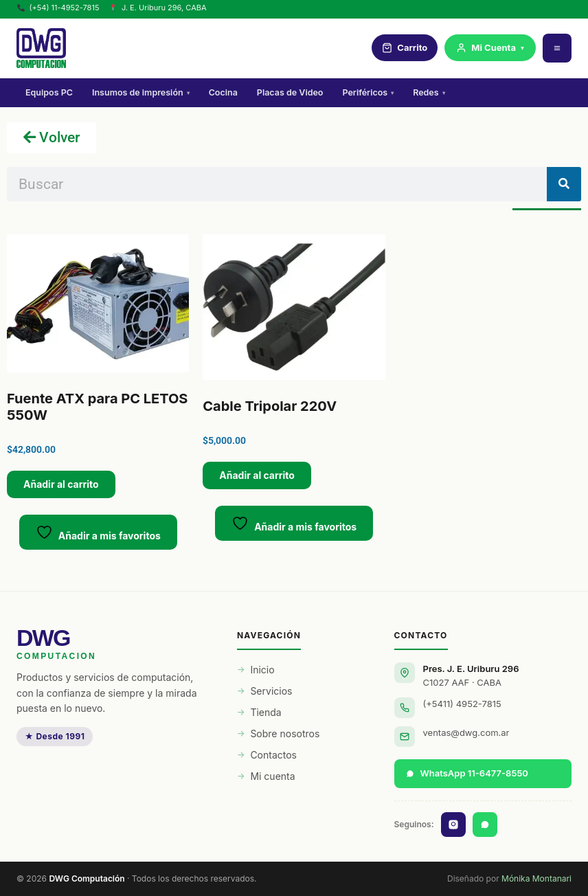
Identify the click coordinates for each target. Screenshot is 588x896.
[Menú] (557, 48)
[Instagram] (453, 825)
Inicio (262, 670)
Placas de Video (290, 92)
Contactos (273, 755)
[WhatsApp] (485, 825)
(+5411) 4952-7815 (462, 704)
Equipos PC (49, 92)
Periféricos (368, 92)
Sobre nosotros (285, 733)
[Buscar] (564, 184)
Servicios (271, 691)
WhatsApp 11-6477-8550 (467, 773)
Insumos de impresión (141, 92)
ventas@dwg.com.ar (466, 732)
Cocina (223, 92)
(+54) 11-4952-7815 (58, 8)
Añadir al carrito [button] (61, 484)
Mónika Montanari (536, 878)
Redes (429, 92)
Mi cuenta (272, 776)
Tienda (265, 712)
